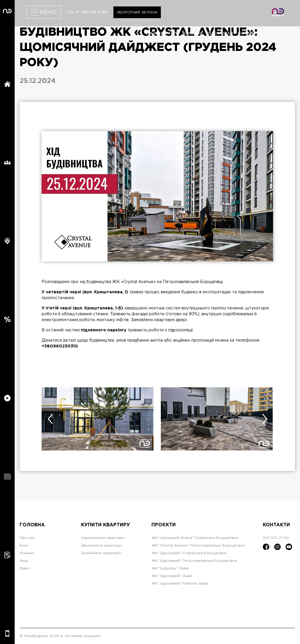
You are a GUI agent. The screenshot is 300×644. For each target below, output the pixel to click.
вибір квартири (162, 33)
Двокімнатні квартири (101, 545)
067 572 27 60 (95, 12)
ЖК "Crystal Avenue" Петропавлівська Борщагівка (198, 545)
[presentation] (50, 419)
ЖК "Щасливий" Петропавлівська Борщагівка (194, 561)
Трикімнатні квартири (101, 553)
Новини (27, 553)
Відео (25, 568)
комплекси (250, 33)
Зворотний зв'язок (137, 12)
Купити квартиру (106, 525)
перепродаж (220, 33)
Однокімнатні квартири (103, 538)
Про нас (27, 538)
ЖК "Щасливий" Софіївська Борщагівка (189, 553)
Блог (24, 545)
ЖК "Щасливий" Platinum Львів (180, 584)
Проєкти (164, 525)
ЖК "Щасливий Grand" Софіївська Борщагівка (195, 538)
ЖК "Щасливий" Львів (172, 576)
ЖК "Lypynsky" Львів (170, 568)
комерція (193, 33)
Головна (32, 525)
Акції (24, 561)
